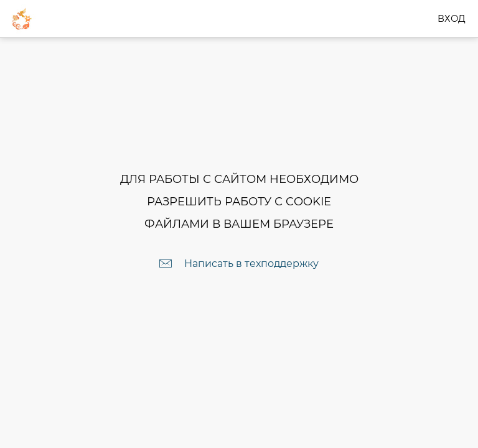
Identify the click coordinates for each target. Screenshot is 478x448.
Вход (452, 19)
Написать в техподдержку (251, 264)
